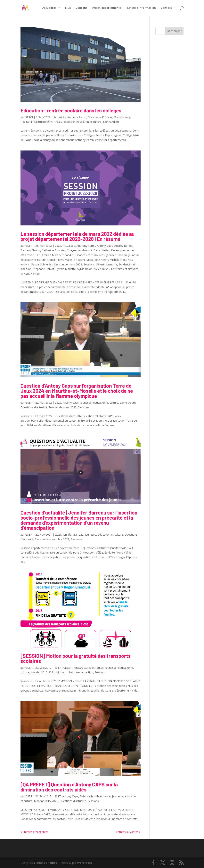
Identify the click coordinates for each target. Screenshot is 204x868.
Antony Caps (105, 246)
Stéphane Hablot (44, 269)
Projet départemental (107, 8)
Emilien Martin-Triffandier (58, 255)
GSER (29, 246)
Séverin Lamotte (107, 264)
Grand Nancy (122, 117)
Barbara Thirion (30, 250)
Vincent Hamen (30, 274)
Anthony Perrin (77, 117)
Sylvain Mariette (66, 269)
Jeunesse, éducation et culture (82, 122)
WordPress (85, 863)
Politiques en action (81, 672)
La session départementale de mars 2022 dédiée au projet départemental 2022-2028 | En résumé (78, 236)
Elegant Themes (46, 863)
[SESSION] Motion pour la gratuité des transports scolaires (76, 658)
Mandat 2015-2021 (43, 672)
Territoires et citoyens (125, 269)
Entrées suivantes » (128, 832)
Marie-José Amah (97, 260)
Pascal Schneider (42, 264)
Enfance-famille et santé (95, 796)
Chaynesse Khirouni (100, 117)
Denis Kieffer (101, 250)
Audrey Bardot (124, 246)
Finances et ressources (90, 255)
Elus (38, 255)
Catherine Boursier (54, 250)
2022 (58, 246)
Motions (61, 672)
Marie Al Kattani (75, 260)
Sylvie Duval (102, 269)
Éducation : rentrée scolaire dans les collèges (71, 110)
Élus (68, 8)
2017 (58, 668)
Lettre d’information (142, 8)
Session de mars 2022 (68, 264)
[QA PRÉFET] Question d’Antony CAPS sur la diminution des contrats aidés (69, 787)
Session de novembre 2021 (52, 539)
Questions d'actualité (34, 407)
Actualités (49, 8)
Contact (166, 8)
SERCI (29, 117)
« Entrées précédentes (35, 832)
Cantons (82, 8)
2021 (58, 535)
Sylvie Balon (85, 269)
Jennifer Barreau (116, 255)
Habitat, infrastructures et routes (41, 122)
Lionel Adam (111, 122)
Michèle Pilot (118, 260)
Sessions (89, 264)
